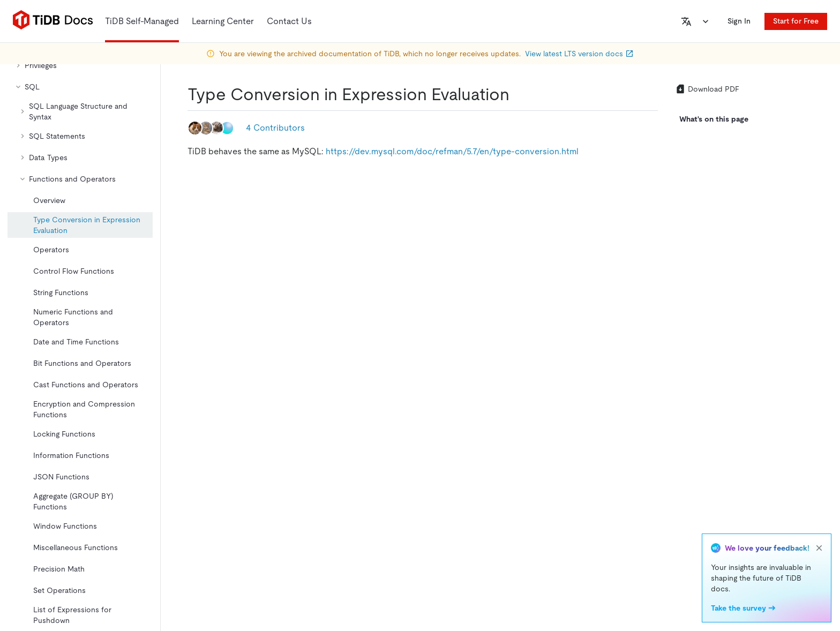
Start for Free (796, 21)
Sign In (739, 21)
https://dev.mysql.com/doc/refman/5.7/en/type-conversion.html (452, 151)
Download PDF (707, 89)
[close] (819, 548)
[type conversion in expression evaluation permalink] (518, 94)
